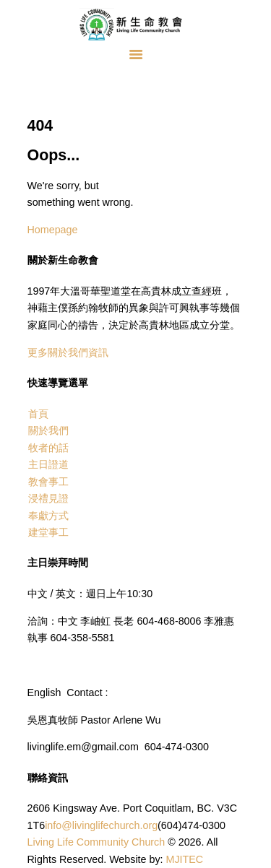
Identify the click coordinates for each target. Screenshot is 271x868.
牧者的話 (48, 448)
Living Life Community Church (96, 842)
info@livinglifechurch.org (101, 825)
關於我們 (48, 430)
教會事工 (48, 482)
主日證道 (48, 464)
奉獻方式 (48, 516)
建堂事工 (48, 532)
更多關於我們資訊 (68, 352)
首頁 (38, 414)
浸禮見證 (48, 498)
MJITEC (185, 859)
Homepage (53, 230)
